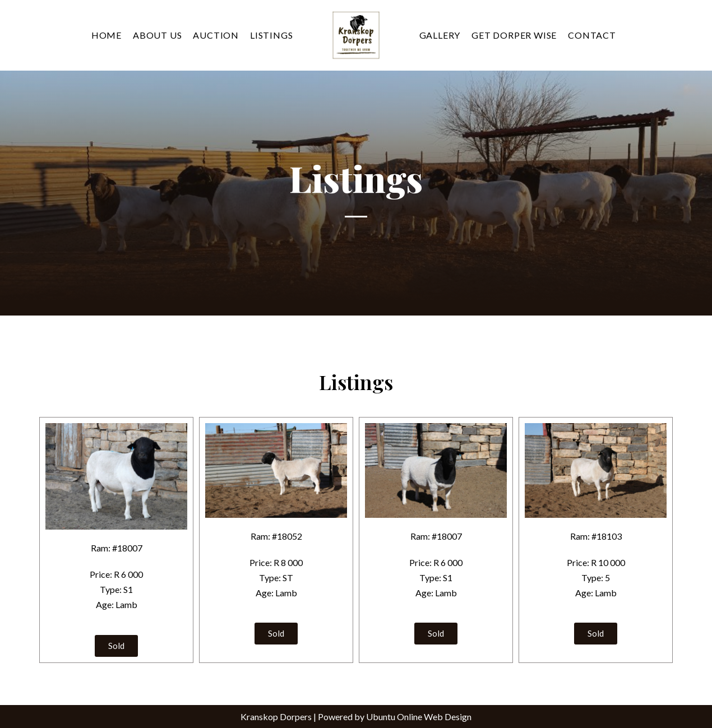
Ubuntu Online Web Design (419, 717)
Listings (271, 35)
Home (107, 35)
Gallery (440, 35)
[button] (116, 646)
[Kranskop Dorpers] (356, 35)
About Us (157, 35)
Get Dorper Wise (514, 35)
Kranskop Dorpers (276, 717)
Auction (216, 35)
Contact (592, 35)
